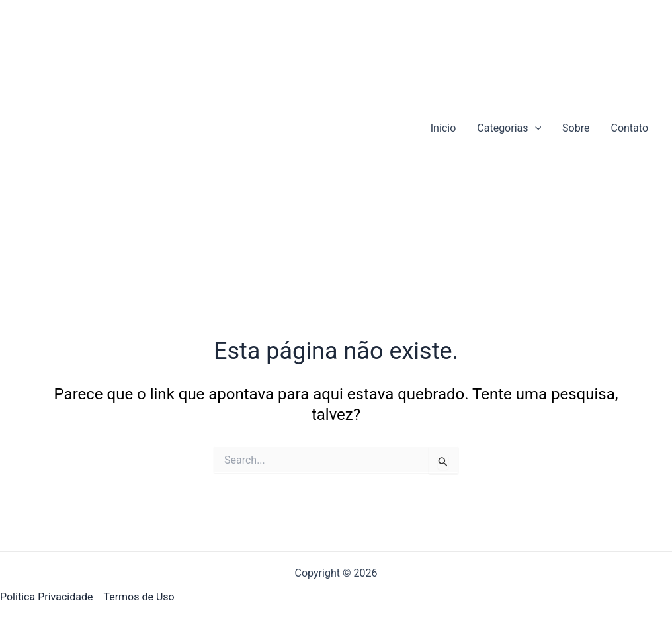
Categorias (509, 128)
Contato (629, 128)
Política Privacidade (46, 597)
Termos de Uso (139, 597)
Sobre (576, 128)
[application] (535, 128)
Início (443, 128)
